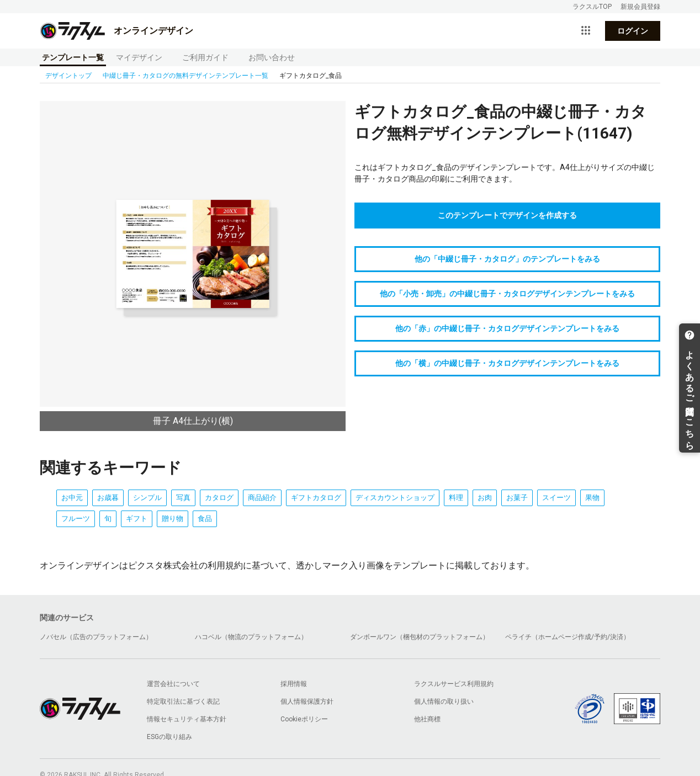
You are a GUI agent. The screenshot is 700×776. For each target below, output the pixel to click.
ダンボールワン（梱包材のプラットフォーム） (420, 637)
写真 (183, 498)
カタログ (219, 498)
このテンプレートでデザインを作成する (507, 215)
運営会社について (173, 684)
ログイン (633, 31)
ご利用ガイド (205, 57)
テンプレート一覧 (73, 57)
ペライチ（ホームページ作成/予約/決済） (568, 637)
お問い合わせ (272, 57)
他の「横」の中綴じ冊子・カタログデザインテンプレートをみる (507, 363)
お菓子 (517, 498)
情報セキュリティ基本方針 (187, 719)
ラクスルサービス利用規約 (454, 684)
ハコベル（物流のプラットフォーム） (251, 637)
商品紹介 (262, 498)
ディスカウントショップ (395, 498)
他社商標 (427, 719)
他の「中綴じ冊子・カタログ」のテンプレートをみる (507, 259)
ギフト (137, 519)
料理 (456, 498)
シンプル (147, 498)
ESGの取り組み (169, 737)
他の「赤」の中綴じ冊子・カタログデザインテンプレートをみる (507, 328)
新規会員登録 (640, 7)
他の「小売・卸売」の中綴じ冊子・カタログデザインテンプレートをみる (507, 294)
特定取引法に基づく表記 (183, 701)
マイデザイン (139, 57)
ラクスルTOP (592, 7)
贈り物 (173, 519)
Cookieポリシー (304, 719)
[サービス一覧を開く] (586, 31)
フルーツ (76, 519)
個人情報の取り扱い (444, 701)
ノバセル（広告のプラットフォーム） (96, 637)
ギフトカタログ (316, 498)
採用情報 (294, 684)
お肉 (485, 498)
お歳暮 (108, 498)
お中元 (72, 498)
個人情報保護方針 (307, 701)
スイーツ (556, 498)
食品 (205, 519)
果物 (592, 498)
